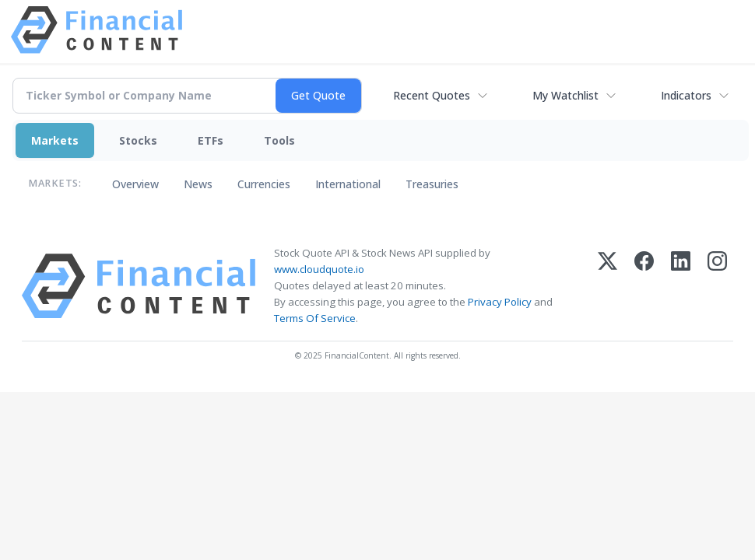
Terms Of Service (315, 318)
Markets (55, 140)
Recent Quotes (432, 95)
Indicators (686, 95)
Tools (279, 140)
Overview (135, 184)
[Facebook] (644, 286)
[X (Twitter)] (608, 286)
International (348, 184)
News (198, 184)
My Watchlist (565, 95)
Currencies (264, 184)
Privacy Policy (500, 302)
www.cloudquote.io (319, 269)
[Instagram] (717, 286)
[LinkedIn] (681, 286)
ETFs (211, 140)
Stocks (138, 140)
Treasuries (432, 184)
